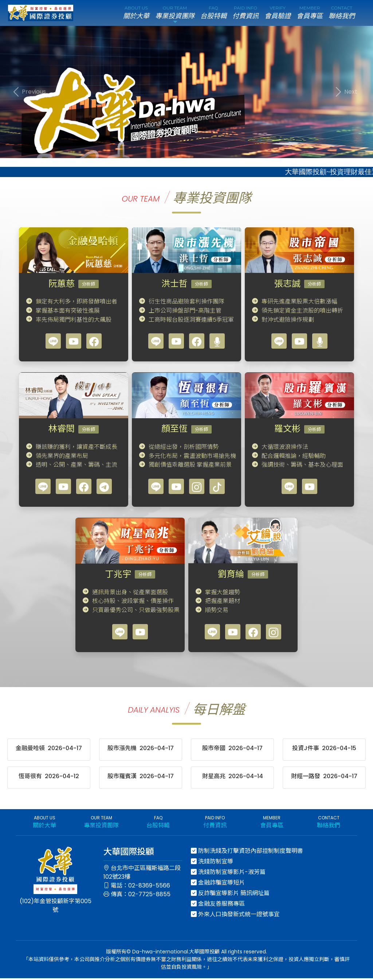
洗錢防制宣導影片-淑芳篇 (228, 874)
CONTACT (342, 14)
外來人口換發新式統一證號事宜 (235, 916)
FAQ (213, 14)
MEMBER (310, 14)
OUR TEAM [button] (175, 14)
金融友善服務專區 (218, 905)
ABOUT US (136, 14)
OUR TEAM (101, 824)
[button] (28, 93)
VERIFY (278, 14)
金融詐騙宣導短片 (218, 884)
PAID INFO (246, 14)
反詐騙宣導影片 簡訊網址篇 (230, 895)
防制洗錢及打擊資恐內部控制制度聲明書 (247, 853)
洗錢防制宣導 (212, 863)
